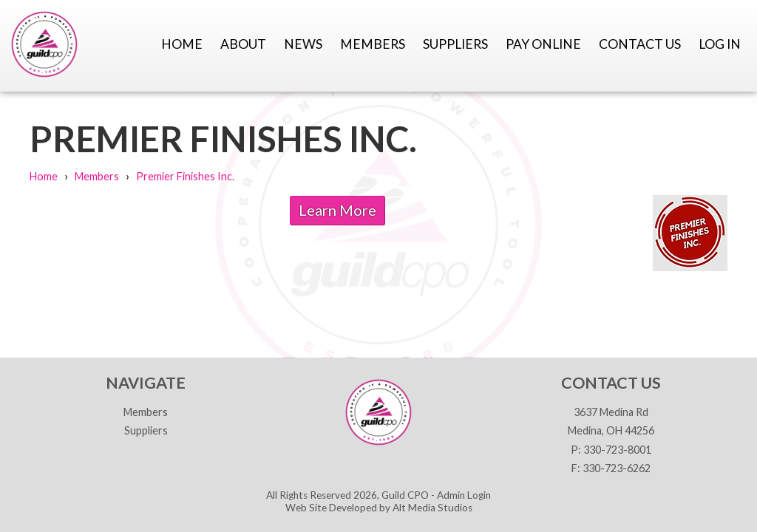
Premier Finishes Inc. (185, 176)
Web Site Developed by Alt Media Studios (379, 508)
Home (182, 44)
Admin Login (464, 495)
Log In (720, 44)
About (243, 44)
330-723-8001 (617, 450)
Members (373, 44)
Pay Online (543, 44)
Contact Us (640, 44)
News (303, 44)
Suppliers (455, 44)
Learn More (337, 210)
